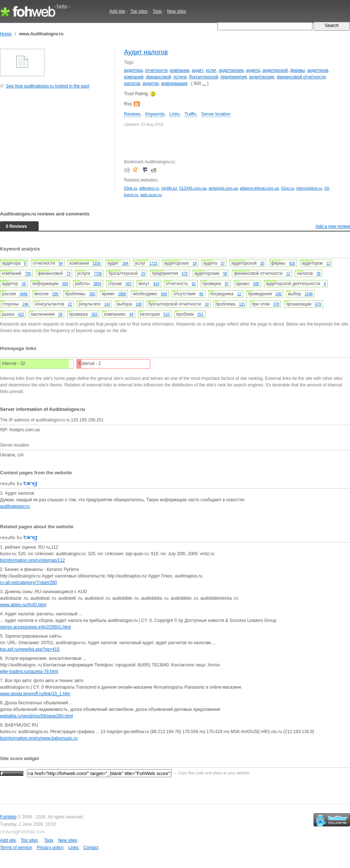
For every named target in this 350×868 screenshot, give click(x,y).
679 (318, 304)
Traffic (190, 114)
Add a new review (333, 226)
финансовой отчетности (301, 77)
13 (328, 263)
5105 (97, 263)
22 (70, 304)
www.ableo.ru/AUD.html (23, 605)
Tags (157, 11)
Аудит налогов (146, 52)
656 (65, 284)
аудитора (133, 70)
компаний (134, 77)
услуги (180, 77)
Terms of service (16, 848)
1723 (153, 263)
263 (95, 314)
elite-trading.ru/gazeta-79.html (29, 672)
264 (125, 263)
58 (225, 274)
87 (227, 284)
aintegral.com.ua (223, 188)
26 (24, 284)
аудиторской (275, 70)
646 (164, 294)
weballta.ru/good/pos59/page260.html (36, 716)
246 (26, 304)
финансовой (158, 77)
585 (256, 284)
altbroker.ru (149, 188)
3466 (24, 294)
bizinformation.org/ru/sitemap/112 (32, 560)
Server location (216, 114)
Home (6, 34)
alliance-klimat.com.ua (259, 188)
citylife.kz (169, 188)
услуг (211, 70)
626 (292, 263)
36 (318, 274)
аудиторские (262, 77)
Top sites (139, 11)
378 (276, 304)
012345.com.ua (193, 188)
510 (166, 314)
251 (200, 314)
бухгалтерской (203, 77)
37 (223, 263)
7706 (98, 274)
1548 (309, 294)
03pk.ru (131, 188)
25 (143, 274)
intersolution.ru (309, 188)
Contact (91, 848)
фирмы (297, 70)
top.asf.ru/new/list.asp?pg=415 (30, 649)
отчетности (156, 70)
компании (180, 70)
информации (174, 83)
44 (131, 314)
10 (207, 304)
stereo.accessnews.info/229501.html (35, 627)
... (204, 83)
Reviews (132, 114)
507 (129, 284)
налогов (132, 83)
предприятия (234, 77)
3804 (97, 284)
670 (185, 274)
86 (201, 294)
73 (68, 274)
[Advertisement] (55, 144)
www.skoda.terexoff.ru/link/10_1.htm (35, 694)
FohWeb (8, 817)
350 (92, 294)
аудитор (151, 83)
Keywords (155, 114)
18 (195, 263)
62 (194, 284)
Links (175, 114)
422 (21, 314)
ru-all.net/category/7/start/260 (28, 583)
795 (28, 274)
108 (139, 304)
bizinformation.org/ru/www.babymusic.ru (39, 738)
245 (279, 294)
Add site (117, 11)
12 (288, 274)
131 (242, 304)
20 (262, 263)
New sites (176, 11)
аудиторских (231, 70)
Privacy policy (50, 848)
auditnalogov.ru (15, 506)
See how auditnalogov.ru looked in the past (48, 86)
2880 (122, 294)
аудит (197, 70)
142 (107, 304)
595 (55, 294)
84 (61, 263)
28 (60, 314)
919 (156, 284)
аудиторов (318, 70)
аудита (253, 70)
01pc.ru (288, 188)
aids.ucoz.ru (151, 195)
